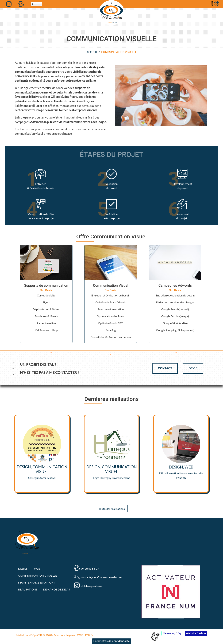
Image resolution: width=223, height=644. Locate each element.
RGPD (89, 635)
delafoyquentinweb (93, 586)
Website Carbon (196, 633)
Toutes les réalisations (112, 509)
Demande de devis (56, 589)
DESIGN (23, 568)
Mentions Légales (64, 635)
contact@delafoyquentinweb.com (101, 577)
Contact (165, 368)
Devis (193, 368)
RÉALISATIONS (28, 589)
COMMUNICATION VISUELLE (37, 575)
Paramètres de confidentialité (112, 641)
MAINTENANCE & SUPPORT (37, 582)
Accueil (92, 52)
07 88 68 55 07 (90, 568)
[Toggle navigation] (215, 4)
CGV (80, 635)
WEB (37, 568)
